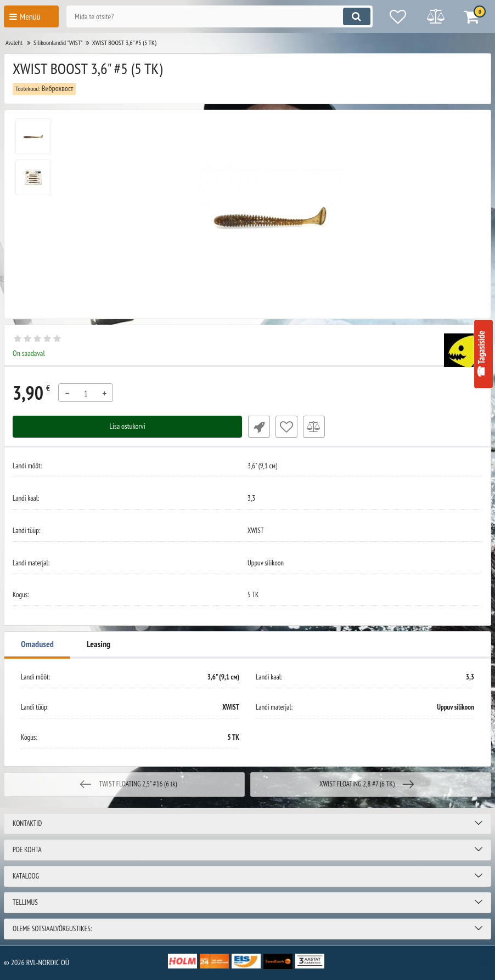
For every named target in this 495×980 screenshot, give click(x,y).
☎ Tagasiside (481, 354)
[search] (217, 16)
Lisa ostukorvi (128, 427)
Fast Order (258, 427)
